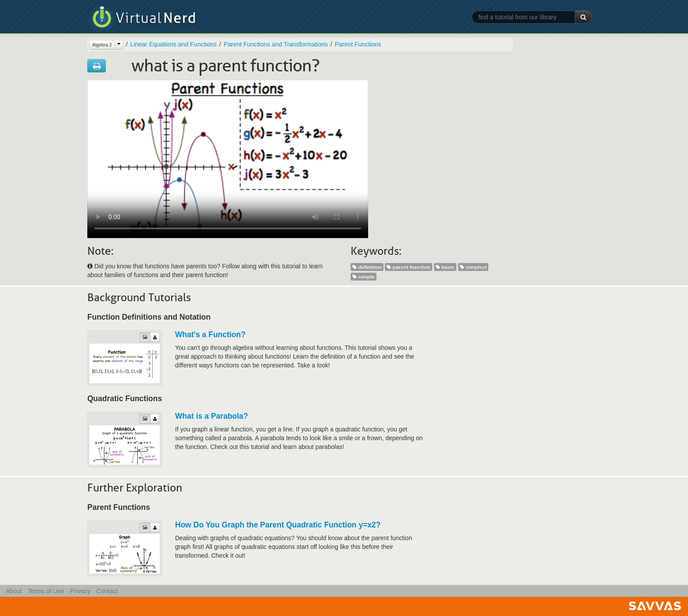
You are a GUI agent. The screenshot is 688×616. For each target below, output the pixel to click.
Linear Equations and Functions (174, 44)
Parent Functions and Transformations (276, 44)
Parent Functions (358, 44)
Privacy (80, 591)
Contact (107, 591)
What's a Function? (210, 335)
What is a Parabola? (211, 416)
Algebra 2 (102, 45)
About (14, 591)
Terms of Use (46, 591)
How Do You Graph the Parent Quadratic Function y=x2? (278, 525)
